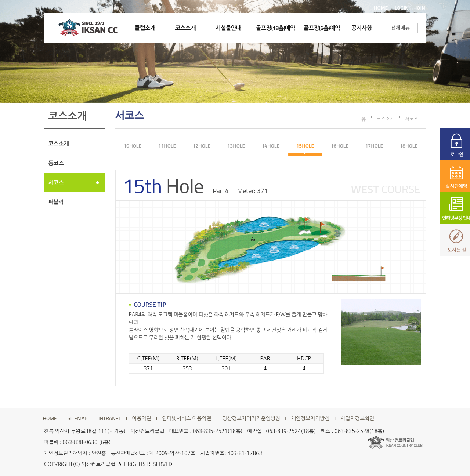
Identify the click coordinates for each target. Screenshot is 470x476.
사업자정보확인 (357, 418)
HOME (381, 8)
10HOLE (133, 146)
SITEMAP (78, 418)
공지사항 (362, 28)
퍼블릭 (56, 202)
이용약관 (142, 418)
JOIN (420, 8)
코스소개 (185, 28)
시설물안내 (228, 28)
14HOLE (271, 146)
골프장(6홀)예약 (322, 28)
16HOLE (340, 146)
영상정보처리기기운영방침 (251, 418)
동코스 (56, 163)
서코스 (56, 183)
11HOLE (167, 146)
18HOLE (409, 146)
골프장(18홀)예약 (276, 28)
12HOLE (202, 146)
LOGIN (402, 8)
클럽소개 (145, 28)
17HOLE (374, 146)
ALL (122, 464)
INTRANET (110, 418)
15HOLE (305, 146)
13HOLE (236, 146)
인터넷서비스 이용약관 (187, 418)
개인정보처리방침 (310, 418)
